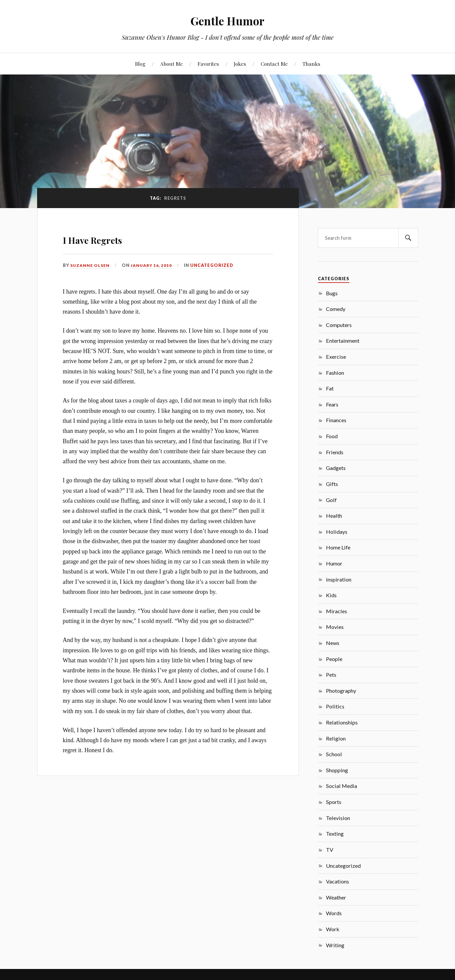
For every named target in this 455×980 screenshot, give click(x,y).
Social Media (342, 786)
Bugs (332, 293)
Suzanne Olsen (91, 265)
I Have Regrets (112, 238)
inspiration (339, 579)
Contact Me (274, 64)
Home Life (338, 547)
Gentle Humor (227, 20)
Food (332, 436)
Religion (336, 738)
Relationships (342, 722)
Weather (336, 897)
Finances (336, 420)
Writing (335, 945)
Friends (335, 452)
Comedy (336, 309)
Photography (341, 691)
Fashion (335, 373)
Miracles (336, 611)
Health (334, 516)
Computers (339, 325)
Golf (331, 500)
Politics (335, 706)
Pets (331, 675)
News (333, 643)
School (334, 754)
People (334, 659)
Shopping (337, 770)
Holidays (337, 532)
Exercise (336, 357)
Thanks (311, 64)
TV (330, 850)
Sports (334, 802)
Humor (334, 563)
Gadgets (336, 468)
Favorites (208, 64)
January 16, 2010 (154, 265)
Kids (331, 595)
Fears (332, 404)
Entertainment (343, 341)
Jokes (240, 64)
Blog (140, 64)
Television (338, 818)
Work (333, 929)
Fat (330, 388)
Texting (335, 834)
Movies (335, 627)
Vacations (337, 881)
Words (334, 913)
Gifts (332, 484)
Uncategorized (215, 265)
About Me (172, 64)
